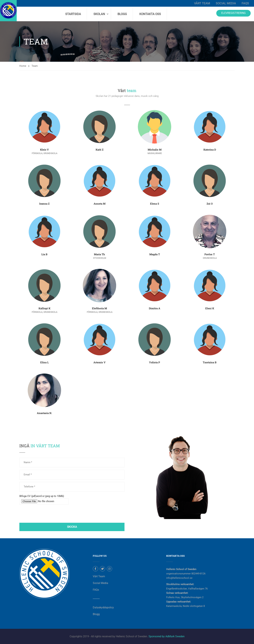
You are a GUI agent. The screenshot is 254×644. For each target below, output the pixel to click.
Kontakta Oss (150, 14)
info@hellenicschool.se (179, 578)
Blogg (122, 14)
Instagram (110, 569)
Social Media (226, 3)
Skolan (99, 14)
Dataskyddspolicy (103, 607)
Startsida (73, 14)
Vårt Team (202, 3)
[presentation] (45, 514)
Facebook (96, 569)
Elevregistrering (233, 13)
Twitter (103, 569)
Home (23, 66)
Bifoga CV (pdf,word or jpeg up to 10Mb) (44, 500)
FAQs (245, 3)
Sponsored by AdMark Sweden (167, 636)
